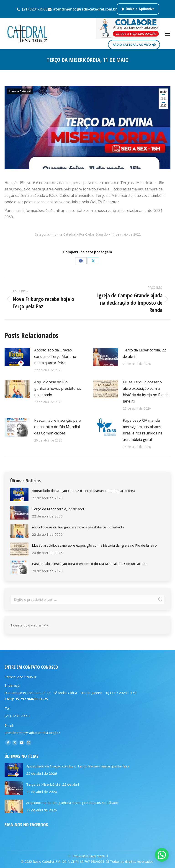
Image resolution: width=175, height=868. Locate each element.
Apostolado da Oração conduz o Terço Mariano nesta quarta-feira (55, 356)
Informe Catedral (20, 91)
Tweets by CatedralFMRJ (30, 625)
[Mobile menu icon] (167, 34)
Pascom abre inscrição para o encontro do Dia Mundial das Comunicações (58, 427)
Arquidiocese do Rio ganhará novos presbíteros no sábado (58, 388)
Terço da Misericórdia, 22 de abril (144, 353)
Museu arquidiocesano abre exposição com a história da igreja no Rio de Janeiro (146, 392)
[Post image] (17, 357)
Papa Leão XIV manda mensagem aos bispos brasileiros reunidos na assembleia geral (143, 430)
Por (93, 234)
